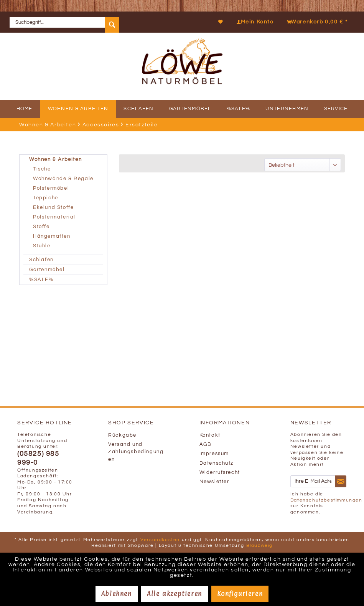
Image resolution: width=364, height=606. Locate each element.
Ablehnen (117, 594)
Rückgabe (122, 435)
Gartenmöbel (47, 270)
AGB (206, 445)
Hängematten (52, 236)
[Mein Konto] (253, 22)
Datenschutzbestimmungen (326, 500)
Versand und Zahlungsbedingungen (136, 452)
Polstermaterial (54, 217)
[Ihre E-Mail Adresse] (313, 481)
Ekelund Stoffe (53, 208)
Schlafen (41, 260)
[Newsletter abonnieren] (341, 482)
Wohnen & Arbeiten (55, 160)
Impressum (214, 454)
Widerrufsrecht (220, 473)
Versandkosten (160, 540)
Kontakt (210, 435)
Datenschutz (217, 463)
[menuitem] (67, 22)
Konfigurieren (240, 594)
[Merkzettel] (221, 22)
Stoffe (41, 227)
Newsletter (214, 482)
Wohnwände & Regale (63, 179)
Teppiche (46, 198)
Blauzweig (259, 546)
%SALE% (41, 280)
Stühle (42, 246)
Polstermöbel (51, 188)
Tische (42, 169)
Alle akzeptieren (175, 594)
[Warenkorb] (315, 22)
